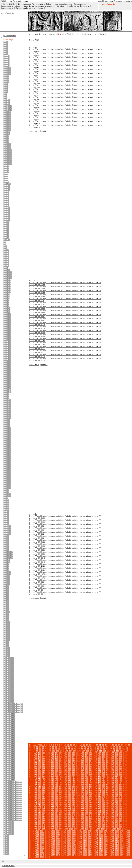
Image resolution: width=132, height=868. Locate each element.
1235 (106, 853)
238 (52, 763)
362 (91, 773)
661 (91, 799)
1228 (69, 853)
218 (65, 761)
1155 (85, 845)
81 (91, 749)
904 (48, 821)
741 (40, 807)
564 (69, 791)
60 (123, 747)
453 (86, 781)
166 (40, 757)
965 (112, 825)
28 (122, 745)
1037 (64, 833)
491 (52, 785)
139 (121, 753)
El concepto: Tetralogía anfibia (35, 4)
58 (117, 747)
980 (78, 827)
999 (61, 829)
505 (112, 785)
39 (56, 747)
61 (127, 747)
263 (61, 765)
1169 (58, 847)
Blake (6, 222)
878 (35, 819)
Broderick (8, 552)
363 (95, 773)
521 (82, 787)
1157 (96, 845)
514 (52, 787)
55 (107, 747)
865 (78, 817)
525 (99, 787)
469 (57, 783)
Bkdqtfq (7, 184)
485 (125, 783)
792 (61, 811)
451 (78, 781)
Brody (6, 564)
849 (108, 815)
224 (91, 761)
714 (121, 803)
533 (35, 789)
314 (82, 769)
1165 (37, 847)
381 (74, 775)
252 (112, 763)
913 (86, 821)
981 (82, 827)
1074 (58, 837)
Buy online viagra (13, 782)
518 (69, 787)
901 (35, 821)
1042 (90, 833)
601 (31, 795)
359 (78, 773)
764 (40, 809)
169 (52, 757)
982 (86, 827)
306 (48, 769)
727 (78, 805)
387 (99, 775)
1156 (90, 845)
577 (125, 791)
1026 (106, 831)
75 (72, 749)
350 (40, 773)
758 (112, 807)
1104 (117, 839)
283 (48, 767)
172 (65, 757)
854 (31, 817)
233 (31, 763)
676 (57, 801)
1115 (74, 841)
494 (65, 785)
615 (91, 795)
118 (31, 753)
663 (99, 799)
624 (31, 797)
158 (104, 755)
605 (48, 795)
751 (82, 807)
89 (117, 749)
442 (40, 781)
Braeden (7, 314)
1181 (122, 847)
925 (40, 823)
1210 (74, 851)
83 (98, 749)
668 (121, 799)
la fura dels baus (19, 1)
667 (116, 799)
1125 (128, 841)
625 (35, 797)
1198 (112, 849)
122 (48, 753)
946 (31, 825)
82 (95, 749)
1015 (48, 831)
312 (74, 769)
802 (104, 811)
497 (78, 785)
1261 (42, 857)
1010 (119, 829)
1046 (112, 833)
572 (104, 791)
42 (66, 747)
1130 (53, 843)
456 (99, 781)
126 (65, 753)
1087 (128, 837)
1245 (58, 855)
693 (31, 803)
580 (40, 793)
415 (121, 777)
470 (61, 783)
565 (74, 791)
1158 (101, 845)
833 (40, 815)
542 (74, 789)
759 (116, 807)
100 (53, 751)
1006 (98, 829)
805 (116, 811)
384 (86, 775)
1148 (48, 845)
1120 (101, 841)
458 (108, 781)
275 (112, 765)
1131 (58, 843)
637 (86, 797)
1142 (117, 843)
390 (112, 775)
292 (86, 767)
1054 (53, 835)
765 (44, 809)
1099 (90, 839)
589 (78, 793)
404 (74, 777)
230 (116, 761)
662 (95, 799)
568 (86, 791)
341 (99, 771)
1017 (58, 831)
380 (69, 775)
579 (35, 793)
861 (61, 817)
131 (86, 753)
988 (112, 827)
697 (48, 803)
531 (125, 787)
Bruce (6, 586)
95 (37, 751)
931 (65, 823)
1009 (114, 829)
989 (116, 827)
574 (112, 791)
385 (91, 775)
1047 (117, 833)
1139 (101, 843)
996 (48, 829)
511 (40, 787)
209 (125, 759)
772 (74, 809)
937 (91, 823)
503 (104, 785)
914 (91, 821)
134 (99, 753)
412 (108, 777)
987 (108, 827)
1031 (32, 833)
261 (52, 765)
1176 (96, 847)
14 (77, 745)
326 (35, 771)
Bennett (7, 112)
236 (44, 763)
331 (57, 771)
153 (82, 755)
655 (65, 799)
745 (57, 807)
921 (121, 821)
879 (40, 819)
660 (86, 799)
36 (47, 747)
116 (122, 751)
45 (75, 747)
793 (65, 811)
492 (57, 785)
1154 (80, 845)
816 (65, 813)
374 (44, 775)
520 (78, 787)
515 (57, 787)
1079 (85, 837)
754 (95, 807)
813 (52, 813)
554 (125, 789)
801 (99, 811)
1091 (48, 839)
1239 (128, 853)
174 (74, 757)
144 (44, 755)
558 (44, 791)
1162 (122, 845)
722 (57, 805)
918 (108, 821)
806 (121, 811)
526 (104, 787)
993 (35, 829)
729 (86, 805)
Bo (5, 242)
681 (78, 801)
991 (125, 827)
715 (125, 803)
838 (61, 815)
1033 (42, 833)
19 (93, 745)
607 (57, 795)
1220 (128, 851)
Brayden (7, 428)
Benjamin (8, 106)
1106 (128, 839)
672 (40, 801)
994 (40, 829)
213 (44, 761)
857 (44, 817)
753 (91, 807)
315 (86, 769)
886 (69, 819)
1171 (69, 847)
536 (48, 789)
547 (95, 789)
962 (99, 825)
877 (31, 819)
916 (99, 821)
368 (116, 773)
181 (104, 757)
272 (99, 765)
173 (69, 757)
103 (66, 751)
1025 (101, 831)
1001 (71, 829)
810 (40, 813)
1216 (106, 851)
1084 (112, 837)
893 (99, 819)
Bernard (7, 144)
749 (74, 807)
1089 (37, 839)
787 (40, 811)
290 (78, 767)
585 (61, 793)
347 (125, 771)
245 (82, 763)
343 (108, 771)
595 (104, 793)
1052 (42, 835)
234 (35, 763)
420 (44, 779)
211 (35, 761)
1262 (48, 857)
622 (121, 795)
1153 (74, 845)
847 (99, 815)
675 (52, 801)
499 (86, 785)
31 (30, 747)
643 (112, 797)
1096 (74, 839)
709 (99, 803)
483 (116, 783)
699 (57, 803)
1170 (64, 847)
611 (74, 795)
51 (95, 747)
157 (99, 755)
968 (125, 825)
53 (101, 747)
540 (65, 789)
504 (108, 785)
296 (104, 767)
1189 (64, 849)
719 (44, 805)
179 (95, 757)
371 (31, 775)
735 (112, 805)
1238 (122, 853)
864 (74, 817)
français (118, 1)
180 (99, 757)
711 (108, 803)
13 (74, 745)
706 (86, 803)
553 (121, 789)
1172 (74, 847)
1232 (90, 853)
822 (91, 813)
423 (57, 779)
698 (52, 803)
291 (82, 767)
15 (81, 745)
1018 (64, 831)
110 (96, 751)
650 (44, 799)
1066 (117, 835)
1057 (69, 835)
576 (121, 791)
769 (61, 809)
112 (105, 751)
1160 (112, 845)
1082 (101, 837)
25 (113, 745)
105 (75, 751)
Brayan (7, 420)
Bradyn (7, 308)
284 (52, 767)
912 (82, 821)
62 (30, 749)
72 (63, 749)
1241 (37, 855)
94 (34, 751)
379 (65, 775)
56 (111, 747)
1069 (32, 837)
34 (40, 747)
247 (91, 763)
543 (78, 789)
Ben (5, 94)
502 (99, 785)
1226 (58, 853)
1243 (48, 855)
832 (35, 815)
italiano (128, 1)
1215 (101, 851)
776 (91, 809)
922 (125, 821)
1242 (42, 855)
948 (40, 825)
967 (121, 825)
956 (74, 825)
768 (57, 809)
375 (48, 775)
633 (69, 797)
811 (44, 813)
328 (44, 771)
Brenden (7, 450)
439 (125, 779)
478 (95, 783)
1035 (53, 833)
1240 (32, 855)
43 (69, 747)
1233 (96, 853)
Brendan (7, 440)
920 (116, 821)
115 (118, 751)
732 (99, 805)
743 (48, 807)
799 (91, 811)
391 (116, 775)
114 (113, 751)
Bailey (7, 56)
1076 (69, 837)
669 (125, 799)
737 (121, 805)
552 (116, 789)
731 (95, 805)
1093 (58, 839)
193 (57, 759)
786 (35, 811)
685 (95, 801)
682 (82, 801)
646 (125, 797)
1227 (64, 853)
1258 (128, 855)
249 (99, 763)
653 (57, 799)
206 (112, 759)
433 (99, 779)
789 (48, 811)
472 (69, 783)
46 (79, 747)
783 (121, 809)
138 (116, 753)
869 (95, 817)
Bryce (6, 614)
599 (121, 793)
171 (61, 757)
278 (125, 765)
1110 (48, 841)
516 (61, 787)
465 (40, 783)
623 (125, 795)
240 (61, 763)
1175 (90, 847)
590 (82, 793)
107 (83, 751)
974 (52, 827)
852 (121, 815)
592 (91, 793)
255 (125, 763)
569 (91, 791)
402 (65, 777)
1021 (80, 831)
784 (125, 809)
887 (74, 819)
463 (31, 783)
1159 (106, 845)
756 (104, 807)
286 (61, 767)
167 (44, 757)
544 (82, 789)
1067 (122, 835)
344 (112, 771)
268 (82, 765)
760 (121, 807)
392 (121, 775)
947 (35, 825)
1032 (37, 833)
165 (35, 757)
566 (78, 791)
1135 (80, 843)
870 (99, 817)
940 (104, 823)
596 (108, 793)
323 (121, 769)
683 (86, 801)
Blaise (7, 208)
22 (103, 745)
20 (97, 745)
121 (44, 753)
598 (116, 793)
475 (82, 783)
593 (95, 793)
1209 (69, 851)
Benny (6, 136)
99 (50, 751)
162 (121, 755)
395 (35, 777)
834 (44, 815)
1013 (37, 831)
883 (57, 819)
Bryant (7, 612)
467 (48, 783)
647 (31, 799)
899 (125, 819)
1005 (92, 829)
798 (86, 811)
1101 (101, 839)
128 (74, 753)
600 (125, 793)
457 (104, 781)
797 (82, 811)
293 (91, 767)
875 (121, 817)
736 (116, 805)
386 (95, 775)
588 (74, 793)
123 (52, 753)
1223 (42, 853)
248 (95, 763)
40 (59, 747)
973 (48, 827)
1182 (128, 847)
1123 (117, 841)
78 (82, 749)
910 (74, 821)
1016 (53, 831)
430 (86, 779)
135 (104, 753)
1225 (53, 853)
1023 (90, 831)
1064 (106, 835)
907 (61, 821)
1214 (96, 851)
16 (84, 745)
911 (78, 821)
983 (91, 827)
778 (99, 809)
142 (35, 755)
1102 (106, 839)
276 (116, 765)
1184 (37, 849)
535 (44, 789)
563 (65, 791)
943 (116, 823)
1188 (58, 849)
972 (44, 827)
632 (65, 797)
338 (86, 771)
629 (52, 797)
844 (86, 815)
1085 (117, 837)
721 (52, 805)
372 (35, 775)
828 (116, 813)
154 (86, 755)
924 (35, 823)
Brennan (7, 472)
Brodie (7, 560)
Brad (6, 268)
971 (40, 827)
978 (69, 827)
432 (95, 779)
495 (69, 785)
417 (31, 779)
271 (95, 765)
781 (112, 809)
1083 (106, 837)
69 (53, 749)
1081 (96, 837)
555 (31, 791)
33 (37, 747)
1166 (42, 847)
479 (99, 783)
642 (108, 797)
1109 (42, 841)
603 (40, 795)
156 (95, 755)
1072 (48, 837)
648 (35, 799)
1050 (32, 835)
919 (112, 821)
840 (69, 815)
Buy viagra (9, 822)
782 (116, 809)
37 (50, 747)
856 (40, 817)
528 (112, 787)
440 (31, 781)
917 (104, 821)
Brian (6, 512)
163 (125, 755)
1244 (53, 855)
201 (91, 759)
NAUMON (3, 1)
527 (108, 787)
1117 (85, 841)
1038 (69, 833)
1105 (122, 839)
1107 (32, 841)
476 (86, 783)
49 (88, 747)
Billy (6, 182)
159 (108, 755)
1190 (69, 849)
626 (40, 797)
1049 (128, 833)
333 (65, 771)
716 (31, 805)
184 (116, 757)
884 (61, 819)
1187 (53, 849)
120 (40, 753)
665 (108, 799)
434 (104, 779)
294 (95, 767)
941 (108, 823)
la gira (61, 6)
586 (65, 793)
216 (57, 761)
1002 (76, 829)
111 (100, 751)
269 (86, 765)
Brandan (7, 362)
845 (91, 815)
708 (95, 803)
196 (69, 759)
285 (57, 767)
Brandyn (7, 390)
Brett (6, 500)
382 (78, 775)
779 (104, 809)
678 (65, 801)
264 (65, 765)
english (109, 1)
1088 (32, 839)
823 (95, 813)
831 (31, 815)
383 (82, 775)
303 (35, 769)
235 (40, 763)
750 (78, 807)
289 (74, 767)
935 (82, 823)
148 (61, 755)
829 (121, 813)
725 (69, 805)
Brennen (7, 484)
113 (109, 751)
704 (78, 803)
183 (112, 757)
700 (61, 803)
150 (69, 755)
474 (78, 783)
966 (116, 825)
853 (125, 815)
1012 (32, 831)
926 (44, 823)
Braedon (7, 328)
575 (116, 791)
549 (104, 789)
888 (78, 819)
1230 (80, 853)
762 (31, 809)
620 (112, 795)
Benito (7, 100)
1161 (117, 845)
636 (82, 797)
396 (40, 777)
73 (66, 749)
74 (69, 749)
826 (108, 813)
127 (69, 753)
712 (112, 803)
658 (78, 799)
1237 (117, 853)
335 (74, 771)
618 (104, 795)
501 (95, 785)
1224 (48, 853)
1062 (96, 835)
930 (61, 823)
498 (82, 785)
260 (48, 765)
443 (44, 781)
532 (31, 789)
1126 (32, 843)
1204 (42, 851)
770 (65, 809)
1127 (37, 843)
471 (65, 783)
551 (112, 789)
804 (112, 811)
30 (129, 745)
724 (65, 805)
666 (112, 799)
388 (104, 775)
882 (52, 819)
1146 (37, 845)
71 (59, 749)
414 (116, 777)
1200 (122, 849)
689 (112, 801)
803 (108, 811)
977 (65, 827)
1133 (69, 843)
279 (31, 767)
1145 (32, 845)
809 (35, 813)
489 (44, 785)
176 (82, 757)
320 (108, 769)
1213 (90, 851)
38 (53, 747)
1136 (85, 843)
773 (78, 809)
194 (61, 759)
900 (31, 821)
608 (61, 795)
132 (91, 753)
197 (74, 759)
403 (69, 777)
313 (78, 769)
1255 (112, 855)
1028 (117, 831)
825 (104, 813)
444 (48, 781)
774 (82, 809)
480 (104, 783)
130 (82, 753)
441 (35, 781)
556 (35, 791)
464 (35, 783)
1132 (64, 843)
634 (74, 797)
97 (43, 751)
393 (125, 775)
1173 (80, 847)
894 (104, 819)
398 (48, 777)
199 (82, 759)
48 (85, 747)
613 (82, 795)
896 (112, 819)
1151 (64, 845)
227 (104, 761)
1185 (42, 849)
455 (95, 781)
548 (99, 789)
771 (69, 809)
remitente (34, 131)
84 (101, 749)
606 (52, 795)
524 (95, 787)
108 (88, 751)
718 (40, 805)
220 (74, 761)
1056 (64, 835)
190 (44, 759)
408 (91, 777)
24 (110, 745)
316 (91, 769)
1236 (112, 853)
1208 (64, 851)
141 (31, 755)
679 (69, 801)
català (101, 1)
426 (69, 779)
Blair (6, 192)
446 (57, 781)
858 (48, 817)
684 (91, 801)
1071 (42, 837)
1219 (122, 851)
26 (116, 745)
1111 (53, 841)
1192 (80, 849)
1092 (53, 839)
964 (108, 825)
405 (78, 777)
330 (52, 771)
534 (40, 789)
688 (108, 801)
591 (86, 793)
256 (31, 765)
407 (86, 777)
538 (57, 789)
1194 (90, 849)
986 (104, 827)
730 (91, 805)
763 (35, 809)
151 (74, 755)
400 (57, 777)
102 (62, 751)
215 (52, 761)
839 (65, 815)
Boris (6, 252)
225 (95, 761)
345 (116, 771)
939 (99, 823)
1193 (85, 849)
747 (65, 807)
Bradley (7, 280)
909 (69, 821)
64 (37, 749)
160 (112, 755)
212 (40, 761)
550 (108, 789)
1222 (37, 853)
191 (48, 759)
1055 (58, 835)
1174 (85, 847)
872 (108, 817)
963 (104, 825)
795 (74, 811)
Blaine (7, 186)
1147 (42, 845)
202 (95, 759)
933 (74, 823)
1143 (122, 843)
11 (68, 745)
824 (99, 813)
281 (40, 767)
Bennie (7, 132)
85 (104, 749)
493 (61, 785)
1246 (64, 855)
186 (125, 757)
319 (104, 769)
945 (125, 823)
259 (44, 765)
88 (114, 749)
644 (116, 797)
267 (78, 765)
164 (31, 757)
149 (65, 755)
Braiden (7, 342)
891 (91, 819)
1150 (58, 845)
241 (65, 763)
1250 (85, 855)
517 (65, 787)
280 (35, 767)
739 (31, 807)
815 (61, 813)
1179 (112, 847)
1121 (106, 841)
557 (40, 791)
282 (44, 767)
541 (69, 789)
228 (108, 761)
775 (86, 809)
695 (40, 803)
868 (91, 817)
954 (65, 825)
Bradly (7, 294)
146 (52, 755)
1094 (64, 839)
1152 (69, 845)
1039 (74, 833)
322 (116, 769)
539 (61, 789)
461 (121, 781)
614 (86, 795)
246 (86, 763)
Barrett (7, 68)
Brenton (7, 494)
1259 (32, 857)
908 (65, 821)
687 (104, 801)
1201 (128, 849)
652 (52, 799)
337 (82, 771)
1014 (42, 831)
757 (108, 807)
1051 (37, 835)
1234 (101, 853)
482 (112, 783)
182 (108, 757)
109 (92, 751)
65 (40, 749)
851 (116, 815)
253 (116, 763)
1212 (85, 851)
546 (91, 789)
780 (108, 809)
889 (82, 819)
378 (61, 775)
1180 (117, 847)
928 (52, 823)
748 (69, 807)
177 (86, 757)
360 (82, 773)
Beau (6, 84)
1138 (96, 843)
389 (108, 775)
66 (43, 749)
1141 (112, 843)
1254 (106, 855)
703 (74, 803)
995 (44, 829)
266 (74, 765)
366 (108, 773)
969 (31, 827)
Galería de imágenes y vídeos (39, 6)
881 (48, 819)
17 (87, 745)
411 (104, 777)
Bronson (7, 572)
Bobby (6, 250)
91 (123, 749)
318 (99, 769)
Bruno (6, 594)
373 (40, 775)
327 (40, 771)
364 (99, 773)
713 (116, 803)
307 (52, 769)
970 (35, 827)
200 (86, 759)
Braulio (7, 400)
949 (44, 825)
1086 (122, 837)
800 (95, 811)
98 (47, 751)
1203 (37, 851)
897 (116, 819)
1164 (32, 847)
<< (3, 861)
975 (57, 827)
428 (78, 779)
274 (108, 765)
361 (86, 773)
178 (91, 757)
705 (82, 803)
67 (47, 749)
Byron (6, 836)
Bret (6, 498)
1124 (122, 841)
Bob (5, 246)
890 (86, 819)
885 (65, 819)
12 (71, 745)
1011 (124, 829)
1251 (90, 855)
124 (57, 753)
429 (82, 779)
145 (48, 755)
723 (61, 805)
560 (52, 791)
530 (121, 787)
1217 (112, 851)
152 (78, 755)
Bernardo (8, 150)
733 (104, 805)
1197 (106, 849)
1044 (101, 833)
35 (43, 747)
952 (57, 825)
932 (69, 823)
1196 (101, 849)
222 (82, 761)
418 (35, 779)
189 (40, 759)
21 (100, 745)
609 (65, 795)
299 (116, 767)
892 (95, 819)
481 (108, 783)
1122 (112, 841)
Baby (6, 42)
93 (30, 751)
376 (52, 775)
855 (35, 817)
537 (52, 789)
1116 (80, 841)
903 (44, 821)
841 (74, 815)
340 (95, 771)
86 (107, 749)
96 (40, 751)
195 (65, 759)
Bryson (7, 648)
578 (31, 793)
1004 (87, 829)
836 (52, 815)
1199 (117, 849)
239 (57, 763)
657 (74, 799)
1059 (80, 835)
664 (104, 799)
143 (40, 755)
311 (69, 769)
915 (95, 821)
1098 (85, 839)
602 (35, 795)
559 (48, 791)
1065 (112, 835)
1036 (58, 833)
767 (52, 809)
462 (125, 781)
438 (121, 779)
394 (31, 777)
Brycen (7, 622)
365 (104, 773)
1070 (37, 837)
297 (108, 767)
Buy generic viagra (13, 704)
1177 (101, 847)
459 (112, 781)
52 (98, 747)
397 (44, 777)
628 (48, 797)
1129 (48, 843)
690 (116, 801)
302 (31, 769)
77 (79, 749)
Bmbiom (7, 240)
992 (31, 829)
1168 (53, 847)
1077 (74, 837)
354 (57, 773)
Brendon (7, 460)
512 (44, 787)
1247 (69, 855)
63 (34, 749)
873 (112, 817)
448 (65, 781)
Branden (7, 374)
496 (74, 785)
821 (86, 813)
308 (57, 769)
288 (69, 767)
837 (57, 815)
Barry (6, 76)
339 (91, 771)
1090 (42, 839)
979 (74, 827)
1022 (85, 831)
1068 (128, 835)
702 (69, 803)
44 (72, 747)
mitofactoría (10, 36)
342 (104, 771)
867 (86, 817)
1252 (96, 855)
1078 (80, 837)
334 (69, 771)
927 (48, 823)
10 (65, 745)
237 (48, 763)
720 (48, 805)
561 (57, 791)
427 (74, 779)
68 (50, 749)
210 (31, 761)
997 (52, 829)
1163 (128, 845)
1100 (96, 839)
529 (116, 787)
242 (69, 763)
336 (78, 771)
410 (99, 777)
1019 (69, 831)
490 (48, 785)
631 (61, 797)
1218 (117, 851)
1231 (85, 853)
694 (35, 803)
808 (31, 813)
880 (44, 819)
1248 (74, 855)
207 (116, 759)
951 (52, 825)
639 (95, 797)
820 (82, 813)
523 (91, 787)
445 (52, 781)
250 (104, 763)
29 (126, 745)
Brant (6, 394)
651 (48, 799)
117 (126, 751)
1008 (108, 829)
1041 (85, 833)
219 (69, 761)
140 (125, 753)
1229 (74, 853)
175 (78, 757)
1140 (106, 843)
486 (31, 785)
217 (61, 761)
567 (82, 791)
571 (99, 791)
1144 (128, 843)
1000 (66, 829)
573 (108, 791)
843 (82, 815)
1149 (53, 845)
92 (127, 749)
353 (52, 773)
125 (61, 753)
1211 (80, 851)
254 (121, 763)
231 (121, 761)
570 (95, 791)
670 (31, 801)
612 (78, 795)
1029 (122, 831)
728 (82, 805)
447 (61, 781)
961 (95, 825)
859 (52, 817)
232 (125, 761)
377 (57, 775)
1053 (48, 835)
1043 (96, 833)
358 (74, 773)
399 (52, 777)
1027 (112, 831)
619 (108, 795)
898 (121, 819)
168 (48, 757)
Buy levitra (9, 714)
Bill (6, 174)
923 (31, 823)
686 (99, 801)
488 (40, 785)
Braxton (7, 412)
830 (125, 813)
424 (61, 779)
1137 (90, 843)
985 (99, 827)
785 (31, 811)
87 (111, 749)
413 (112, 777)
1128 (42, 843)
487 (35, 785)
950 (48, 825)
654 (61, 799)
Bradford (8, 272)
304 (40, 769)
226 (99, 761)
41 (63, 747)
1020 (74, 831)
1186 (48, 849)
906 (57, 821)
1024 (96, 831)
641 (104, 797)
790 (52, 811)
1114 (69, 841)
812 (48, 813)
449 (69, 781)
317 (95, 769)
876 (125, 817)
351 (44, 773)
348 (31, 773)
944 (121, 823)
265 (69, 765)
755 (99, 807)
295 (99, 767)
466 (44, 783)
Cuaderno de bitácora (78, 6)
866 (82, 817)
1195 (96, 849)
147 (57, 755)
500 (91, 785)
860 (57, 817)
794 (69, 811)
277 (121, 765)
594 (99, 793)
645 (121, 797)
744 (52, 807)
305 (44, 769)
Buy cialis (9, 658)
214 (48, 761)
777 (95, 809)
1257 (122, 855)
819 (78, 813)
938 (95, 823)
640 (99, 797)
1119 (96, 841)
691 (121, 801)
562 (61, 791)
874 (116, 817)
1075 (64, 837)
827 (112, 813)
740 (35, 807)
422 (52, 779)
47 (82, 747)
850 (112, 815)
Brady (6, 300)
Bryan (6, 602)
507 (121, 785)
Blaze (6, 230)
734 (108, 805)
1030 (128, 831)
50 (91, 747)
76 (75, 749)
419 (40, 779)
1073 (53, 837)
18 (90, 745)
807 (125, 811)
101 (58, 751)
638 (91, 797)
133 (95, 753)
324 (125, 769)
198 (78, 759)
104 (70, 751)
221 (78, 761)
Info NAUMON (9, 4)
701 (65, 803)
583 (52, 793)
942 (112, 823)
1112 (58, 841)
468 (52, 783)
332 (61, 771)
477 (91, 783)
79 (85, 749)
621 (116, 795)
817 (69, 813)
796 (78, 811)
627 (44, 797)
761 (125, 807)
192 (52, 759)
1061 (90, 835)
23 (106, 745)
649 (40, 799)
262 (57, 765)
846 (95, 815)
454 (91, 781)
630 (57, 797)
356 (65, 773)
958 (82, 825)
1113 (64, 841)
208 (121, 759)
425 (65, 779)
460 (116, 781)
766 (48, 809)
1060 (85, 835)
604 (44, 795)
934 (78, 823)
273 (104, 765)
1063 (101, 835)
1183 (32, 849)
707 (91, 803)
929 (57, 823)
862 (65, 817)
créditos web (8, 866)
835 (48, 815)
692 (125, 801)
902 (40, 821)
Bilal (6, 166)
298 (112, 767)
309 (61, 769)
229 (112, 761)
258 (40, 765)
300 (121, 767)
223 (86, 761)
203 (99, 759)
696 (44, 803)
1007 (103, 829)
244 (78, 763)
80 (88, 749)
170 (57, 757)
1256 (117, 855)
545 (86, 789)
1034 (48, 833)
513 (48, 787)
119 (35, 753)
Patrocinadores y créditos (30, 8)
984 (95, 827)
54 (104, 747)
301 (125, 767)
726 (74, 805)
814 (57, 813)
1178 (106, 847)
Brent (6, 490)
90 (120, 749)
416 (125, 777)
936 (86, 823)
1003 (82, 829)
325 (31, 771)
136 (108, 753)
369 (121, 773)
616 (95, 795)
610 (69, 795)
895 (108, 819)
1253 (101, 855)
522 (86, 787)
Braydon (7, 438)
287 (65, 767)
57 (114, 747)
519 (74, 787)
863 (69, 817)
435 (108, 779)
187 (31, 759)
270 (91, 765)
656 (69, 799)
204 (104, 759)
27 (119, 745)
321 (112, 769)
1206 (53, 851)
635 (78, 797)
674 (48, 801)
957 (78, 825)
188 (35, 759)
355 (61, 773)
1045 (106, 833)
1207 (58, 851)
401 (61, 777)
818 (74, 813)
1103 (112, 839)
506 (116, 785)
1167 (48, 847)
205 (108, 759)
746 (61, 807)
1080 (90, 837)
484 (121, 783)
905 (52, 821)
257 (35, 765)
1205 (48, 851)
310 (65, 769)
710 (104, 803)
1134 (74, 843)
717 (35, 805)
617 (99, 795)
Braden (7, 270)
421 (48, 779)
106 (79, 751)
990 (121, 827)
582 (48, 793)
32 (34, 747)
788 (44, 811)
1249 (80, 855)
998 (57, 829)
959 (86, 825)
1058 (74, 835)
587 (69, 793)
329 (48, 771)
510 (35, 787)
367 (112, 773)
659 (82, 799)
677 (61, 801)
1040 (80, 833)
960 (91, 825)
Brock (6, 536)
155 (91, 755)
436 (112, 779)
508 (125, 785)
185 (121, 757)
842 (78, 815)
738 (125, 805)
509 (31, 787)
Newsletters (7, 8)
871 (104, 817)
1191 (74, 849)
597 (112, 793)
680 (74, 801)
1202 (32, 851)
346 (121, 771)
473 (74, 783)
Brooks (7, 576)
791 (57, 811)
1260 (37, 857)
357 (69, 773)
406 (82, 777)
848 (104, 815)
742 (44, 807)
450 (74, 781)
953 (61, 825)
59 (120, 747)
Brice (6, 518)
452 (82, 781)
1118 (90, 841)
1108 (37, 841)
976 (61, 827)
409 (95, 777)
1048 (122, 833)
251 (108, 763)
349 (35, 773)
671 (35, 801)
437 (116, 779)
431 (91, 779)
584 (57, 793)
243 (74, 763)
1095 (69, 839)
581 (44, 793)
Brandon (7, 382)
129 (78, 753)
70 (56, 749)
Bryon (6, 642)
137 (112, 753)
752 (86, 807)
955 (69, 825)
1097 (80, 839)
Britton (7, 526)
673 (44, 801)
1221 (32, 853)
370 (125, 773)
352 (48, 773)
